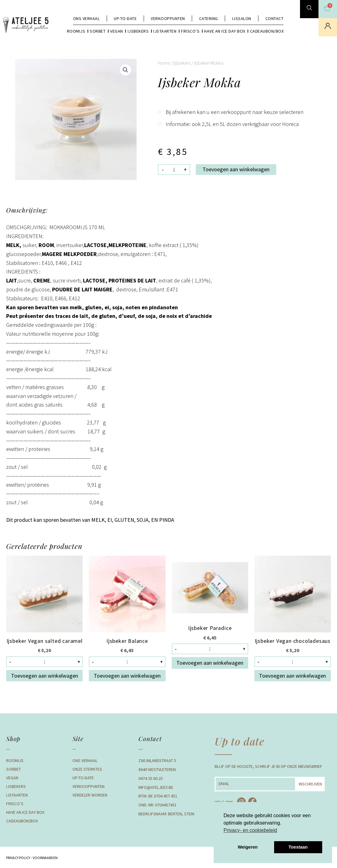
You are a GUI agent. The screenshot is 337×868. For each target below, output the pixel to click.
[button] (125, 70)
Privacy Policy (18, 858)
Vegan (117, 31)
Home (164, 63)
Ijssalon (242, 18)
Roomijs (76, 31)
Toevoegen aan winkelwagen (236, 169)
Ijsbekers (138, 31)
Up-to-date (125, 18)
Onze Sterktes (87, 769)
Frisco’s (190, 31)
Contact (275, 18)
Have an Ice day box (225, 31)
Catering (209, 18)
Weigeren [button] (248, 847)
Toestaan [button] (298, 847)
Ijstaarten (165, 31)
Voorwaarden (45, 858)
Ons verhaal (86, 18)
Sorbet (98, 31)
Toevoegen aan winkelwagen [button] (45, 676)
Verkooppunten (168, 18)
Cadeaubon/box (267, 31)
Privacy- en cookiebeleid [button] (250, 830)
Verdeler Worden (90, 795)
